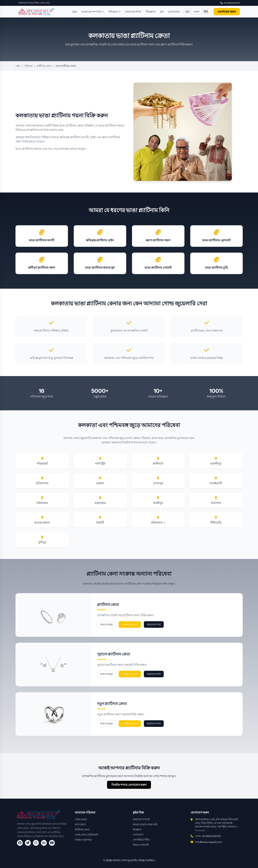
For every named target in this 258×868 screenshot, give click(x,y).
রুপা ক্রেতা (80, 824)
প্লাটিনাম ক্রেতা (44, 66)
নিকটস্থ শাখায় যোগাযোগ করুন (129, 785)
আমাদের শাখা (133, 12)
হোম (74, 12)
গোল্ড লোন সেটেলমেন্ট (87, 835)
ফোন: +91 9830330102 (208, 836)
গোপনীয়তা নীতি (141, 840)
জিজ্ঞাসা (151, 12)
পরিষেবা (114, 12)
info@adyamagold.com (209, 842)
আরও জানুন (107, 625)
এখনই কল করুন (227, 12)
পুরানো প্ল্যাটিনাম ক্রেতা (114, 654)
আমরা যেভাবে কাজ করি (145, 824)
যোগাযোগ (174, 12)
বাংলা (196, 12)
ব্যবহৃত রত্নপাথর (83, 840)
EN (187, 12)
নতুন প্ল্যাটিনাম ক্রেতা (112, 704)
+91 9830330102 (230, 3)
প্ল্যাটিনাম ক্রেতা (108, 605)
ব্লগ (162, 12)
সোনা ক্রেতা (81, 819)
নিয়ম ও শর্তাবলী (141, 845)
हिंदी (206, 12)
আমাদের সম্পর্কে (92, 12)
